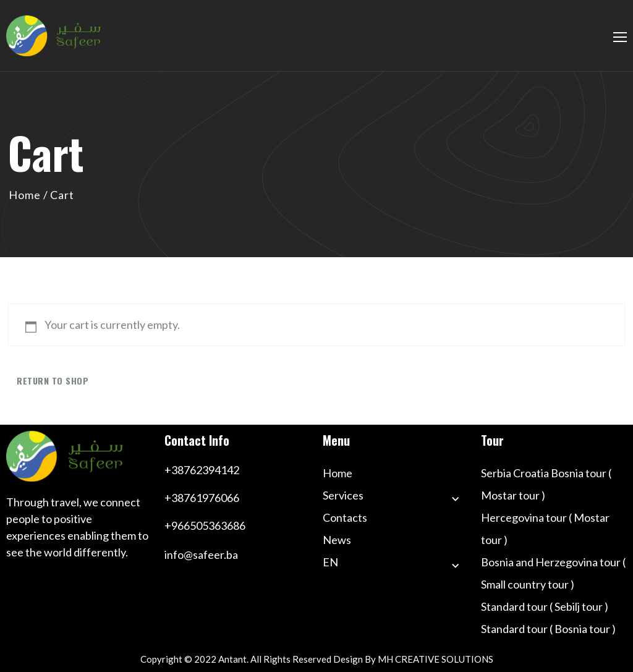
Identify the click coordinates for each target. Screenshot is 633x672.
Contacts (345, 517)
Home (25, 195)
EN (330, 562)
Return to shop (53, 381)
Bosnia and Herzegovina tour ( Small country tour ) (553, 573)
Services (343, 495)
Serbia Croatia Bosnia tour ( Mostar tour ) (546, 484)
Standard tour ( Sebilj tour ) (545, 606)
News (337, 540)
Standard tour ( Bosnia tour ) (548, 629)
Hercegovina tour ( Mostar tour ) (545, 529)
